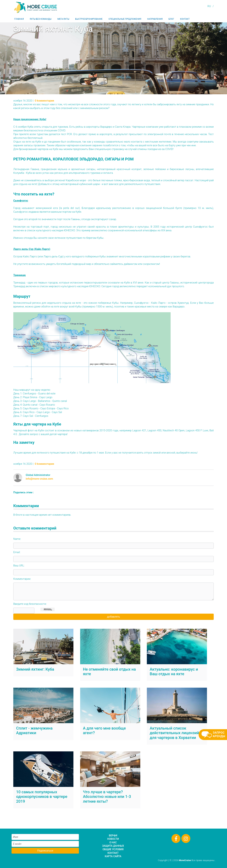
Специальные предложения (125, 19)
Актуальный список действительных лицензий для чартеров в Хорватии (174, 733)
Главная (19, 19)
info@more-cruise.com (39, 479)
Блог (171, 19)
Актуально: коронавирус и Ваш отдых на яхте (174, 672)
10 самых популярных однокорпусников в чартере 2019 (42, 797)
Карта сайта (113, 856)
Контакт (185, 19)
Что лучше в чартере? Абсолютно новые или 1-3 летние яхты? (107, 797)
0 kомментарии (44, 101)
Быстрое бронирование (89, 19)
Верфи (113, 836)
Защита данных (113, 846)
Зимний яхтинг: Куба (35, 669)
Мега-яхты (63, 19)
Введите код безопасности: (30, 604)
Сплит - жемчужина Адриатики (34, 731)
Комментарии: (22, 579)
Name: (17, 539)
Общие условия (113, 849)
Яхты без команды (41, 19)
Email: (17, 552)
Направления (155, 19)
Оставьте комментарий (35, 528)
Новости (113, 839)
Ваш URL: (19, 566)
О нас (113, 842)
